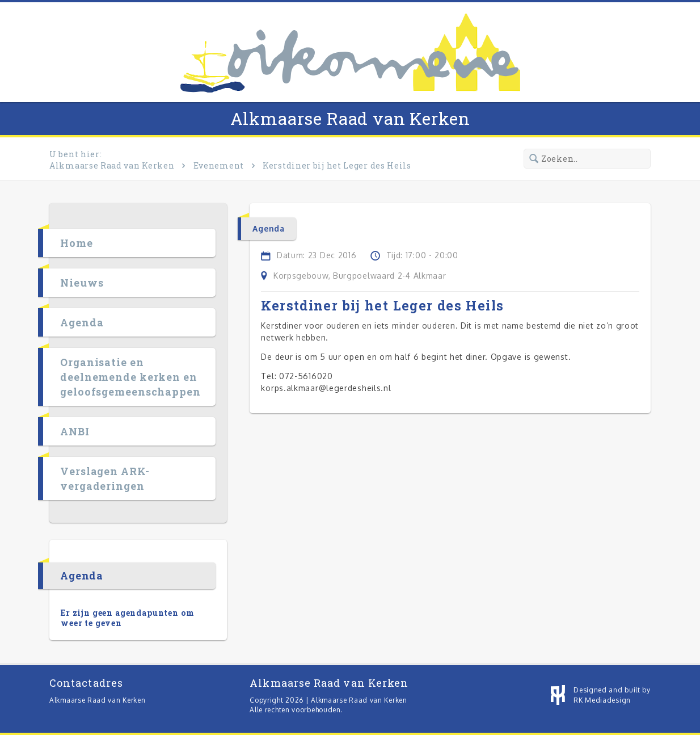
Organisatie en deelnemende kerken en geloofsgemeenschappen (130, 377)
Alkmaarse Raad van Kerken (350, 118)
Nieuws (82, 283)
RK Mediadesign (602, 700)
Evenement (219, 165)
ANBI (75, 431)
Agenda (82, 322)
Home (77, 243)
